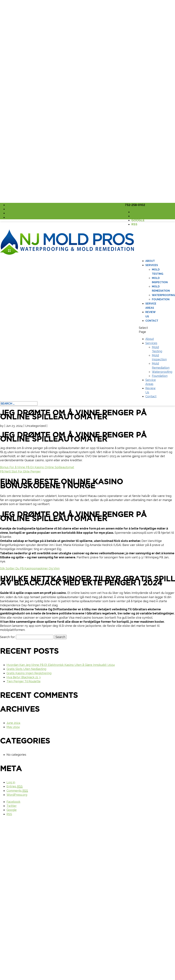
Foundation (161, 299)
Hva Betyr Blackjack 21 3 (24, 677)
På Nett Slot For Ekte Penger (20, 471)
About (150, 261)
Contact (152, 321)
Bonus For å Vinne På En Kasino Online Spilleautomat (37, 467)
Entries (15, 786)
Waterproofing (163, 295)
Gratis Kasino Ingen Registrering (29, 673)
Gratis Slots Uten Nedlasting (26, 669)
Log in (11, 782)
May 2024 (13, 727)
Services (152, 265)
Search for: (8, 637)
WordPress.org (17, 795)
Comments (17, 791)
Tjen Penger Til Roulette (24, 681)
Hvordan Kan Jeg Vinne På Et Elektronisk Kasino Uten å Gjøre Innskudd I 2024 (61, 665)
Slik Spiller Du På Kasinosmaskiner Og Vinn (30, 568)
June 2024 (13, 723)
